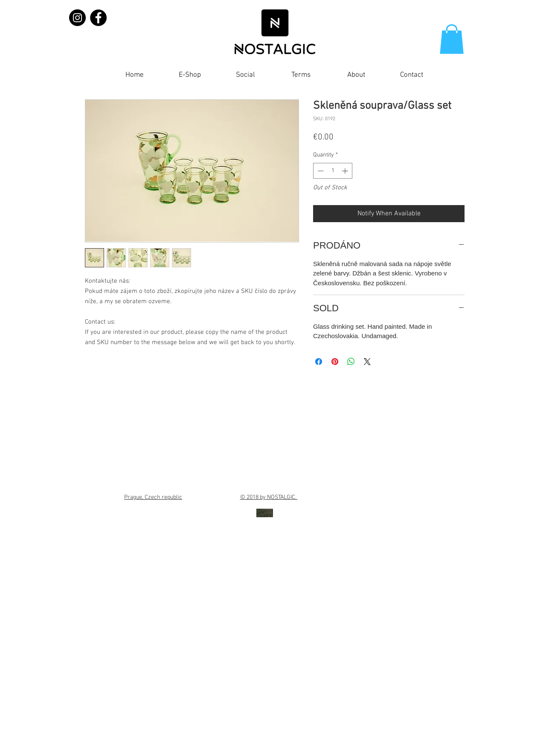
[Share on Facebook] (319, 362)
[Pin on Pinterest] (335, 362)
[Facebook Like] (452, 77)
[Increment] (346, 171)
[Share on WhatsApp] (351, 362)
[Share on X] (367, 362)
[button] (452, 39)
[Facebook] (98, 18)
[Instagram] (77, 18)
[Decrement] (320, 171)
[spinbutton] (333, 171)
